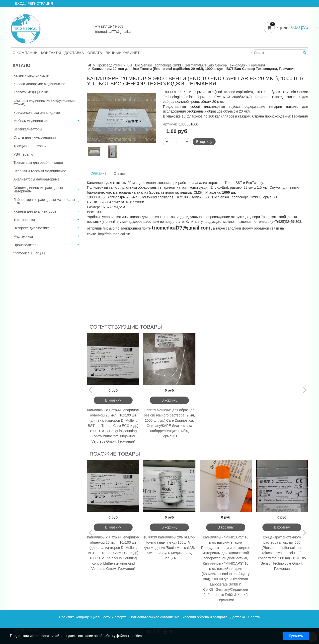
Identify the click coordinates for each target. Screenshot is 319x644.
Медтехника (23, 236)
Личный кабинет (123, 53)
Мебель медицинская (31, 121)
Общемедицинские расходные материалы (38, 189)
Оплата (95, 53)
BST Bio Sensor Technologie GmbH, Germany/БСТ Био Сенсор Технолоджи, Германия (196, 65)
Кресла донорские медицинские (39, 84)
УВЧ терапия (24, 154)
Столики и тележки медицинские (40, 171)
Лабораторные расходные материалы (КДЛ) (44, 201)
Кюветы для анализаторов (35, 211)
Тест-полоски (24, 220)
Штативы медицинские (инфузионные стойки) (44, 102)
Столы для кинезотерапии (35, 137)
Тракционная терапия (31, 146)
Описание (98, 173)
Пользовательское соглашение (155, 617)
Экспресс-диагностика (32, 228)
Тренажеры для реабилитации (38, 163)
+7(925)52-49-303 (109, 26)
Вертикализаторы (28, 129)
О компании (25, 53)
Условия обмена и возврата (205, 617)
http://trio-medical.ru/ (114, 234)
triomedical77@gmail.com (115, 32)
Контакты (51, 53)
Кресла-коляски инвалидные (37, 113)
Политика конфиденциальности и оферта (93, 617)
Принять (296, 636)
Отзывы (120, 174)
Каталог (23, 65)
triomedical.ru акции (29, 253)
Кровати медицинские (31, 92)
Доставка (74, 53)
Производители (109, 65)
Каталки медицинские (31, 75)
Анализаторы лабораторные (37, 179)
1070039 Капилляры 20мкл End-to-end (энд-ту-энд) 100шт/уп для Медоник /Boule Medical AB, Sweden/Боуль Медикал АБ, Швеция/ (169, 548)
